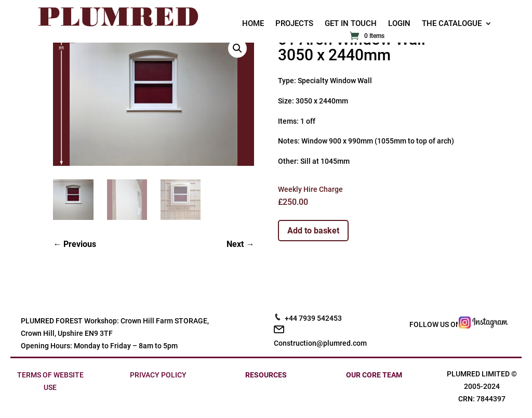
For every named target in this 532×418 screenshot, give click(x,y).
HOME (253, 24)
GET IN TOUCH (351, 24)
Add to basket (313, 231)
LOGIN (399, 24)
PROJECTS (294, 24)
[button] (237, 48)
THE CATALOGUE (452, 24)
